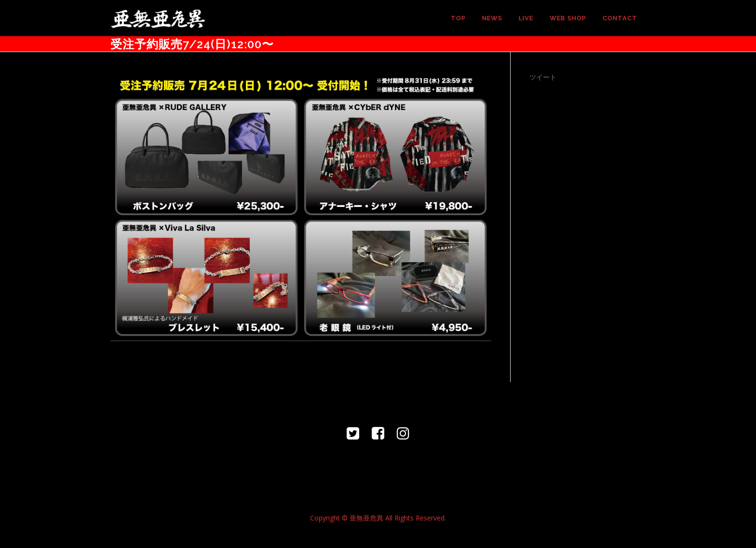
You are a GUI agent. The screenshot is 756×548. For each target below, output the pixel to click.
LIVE (526, 18)
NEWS (492, 18)
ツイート (543, 77)
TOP (458, 18)
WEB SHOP (568, 18)
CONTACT (620, 18)
